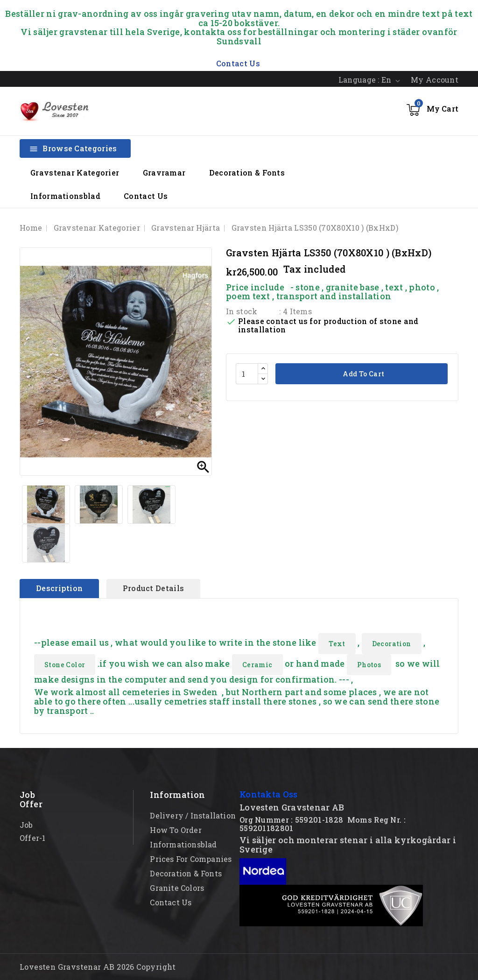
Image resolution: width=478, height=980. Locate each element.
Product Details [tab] (154, 588)
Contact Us (146, 196)
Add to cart (363, 374)
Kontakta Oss (269, 794)
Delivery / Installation (193, 815)
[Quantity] (247, 374)
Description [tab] (59, 588)
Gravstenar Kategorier (75, 173)
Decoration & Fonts (247, 173)
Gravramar (164, 173)
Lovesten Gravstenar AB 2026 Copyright (98, 967)
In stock (242, 311)
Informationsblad (65, 196)
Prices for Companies (191, 859)
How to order (176, 830)
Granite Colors (177, 888)
